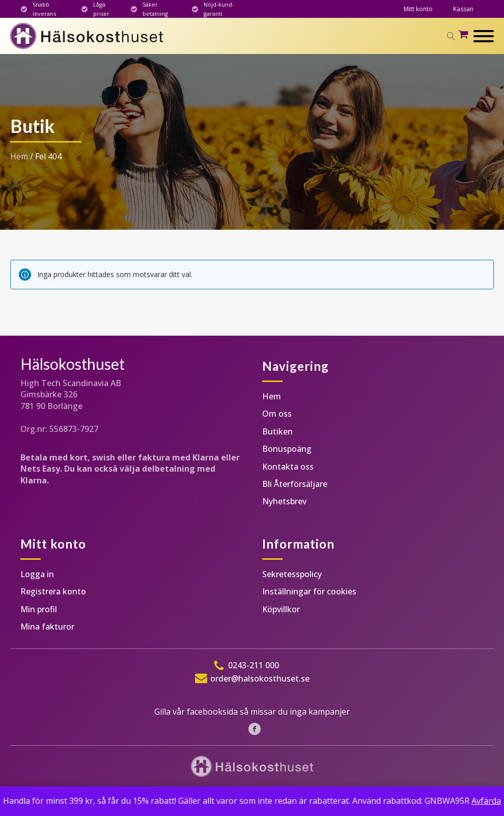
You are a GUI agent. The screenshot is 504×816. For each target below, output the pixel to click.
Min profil (39, 609)
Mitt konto (418, 9)
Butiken (277, 431)
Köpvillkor (281, 609)
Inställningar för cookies (309, 591)
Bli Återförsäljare (295, 484)
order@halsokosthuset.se (260, 678)
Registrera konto (53, 591)
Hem (19, 156)
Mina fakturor (47, 627)
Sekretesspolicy (292, 574)
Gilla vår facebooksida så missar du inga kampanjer (252, 712)
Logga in (37, 574)
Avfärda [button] (486, 801)
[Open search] (451, 36)
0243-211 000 (254, 665)
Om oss (277, 414)
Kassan (463, 9)
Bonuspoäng (287, 449)
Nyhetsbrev (284, 501)
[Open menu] (484, 36)
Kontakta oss (288, 467)
